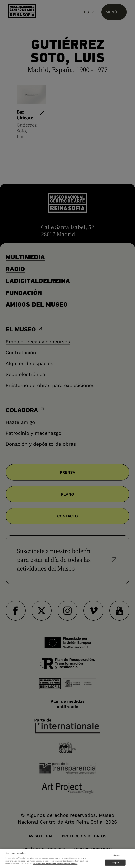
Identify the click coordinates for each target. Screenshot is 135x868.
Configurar (115, 857)
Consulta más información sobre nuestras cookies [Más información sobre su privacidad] (55, 866)
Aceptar (115, 865)
